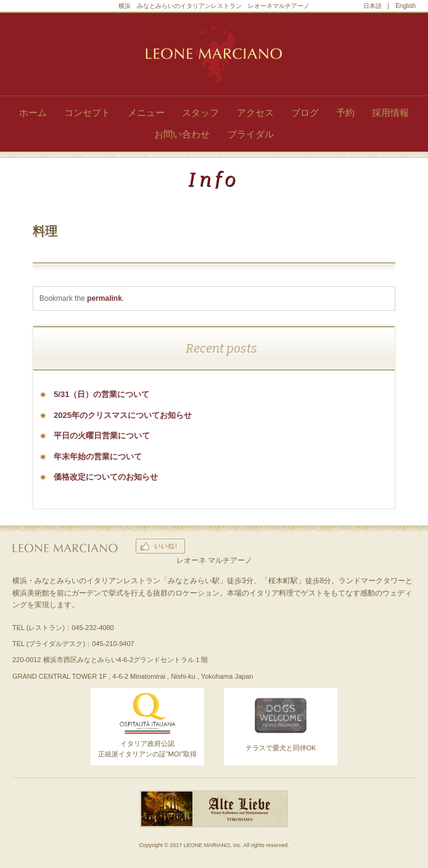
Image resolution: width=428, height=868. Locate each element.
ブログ (305, 113)
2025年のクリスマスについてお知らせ (123, 415)
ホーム (33, 113)
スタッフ (200, 113)
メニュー (146, 113)
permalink (105, 298)
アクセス (255, 113)
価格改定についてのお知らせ (106, 477)
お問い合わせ (182, 134)
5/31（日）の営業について (101, 394)
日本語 (372, 6)
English (405, 6)
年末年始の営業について (98, 457)
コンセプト (87, 113)
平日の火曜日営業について (102, 436)
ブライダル (251, 134)
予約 (345, 113)
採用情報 (390, 113)
